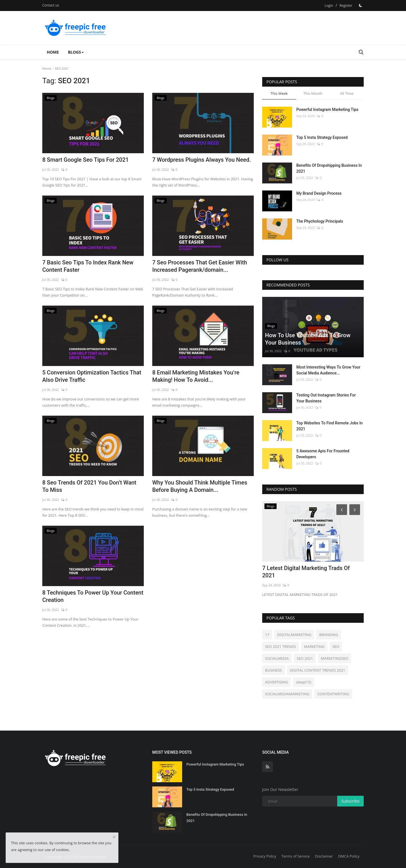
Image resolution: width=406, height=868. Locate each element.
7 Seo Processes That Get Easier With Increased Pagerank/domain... (200, 266)
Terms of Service (295, 856)
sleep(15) (304, 682)
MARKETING (314, 646)
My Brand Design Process (319, 193)
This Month (313, 93)
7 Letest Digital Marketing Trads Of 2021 (306, 572)
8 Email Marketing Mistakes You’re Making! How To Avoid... (196, 376)
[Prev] (341, 509)
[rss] (268, 767)
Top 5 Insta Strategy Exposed (322, 137)
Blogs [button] (76, 52)
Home (53, 52)
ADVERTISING (276, 682)
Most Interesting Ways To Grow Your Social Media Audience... (328, 370)
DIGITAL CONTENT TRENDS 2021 (317, 670)
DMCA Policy (349, 856)
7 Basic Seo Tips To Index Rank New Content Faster (88, 266)
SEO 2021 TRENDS (281, 646)
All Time (347, 93)
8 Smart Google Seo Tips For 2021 (85, 160)
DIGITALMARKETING (294, 635)
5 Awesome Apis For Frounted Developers (323, 454)
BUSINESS (273, 670)
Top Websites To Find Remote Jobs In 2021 (329, 426)
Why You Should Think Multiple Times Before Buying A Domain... (200, 486)
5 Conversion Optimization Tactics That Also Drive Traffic (92, 376)
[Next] (356, 509)
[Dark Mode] (361, 5)
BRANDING (329, 635)
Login (329, 6)
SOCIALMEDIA (277, 658)
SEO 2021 (305, 658)
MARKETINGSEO (335, 658)
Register (346, 6)
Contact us (51, 5)
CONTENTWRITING (333, 694)
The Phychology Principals (320, 221)
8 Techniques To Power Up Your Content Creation (93, 596)
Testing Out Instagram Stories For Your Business (326, 398)
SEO (336, 646)
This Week (279, 93)
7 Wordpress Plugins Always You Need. (202, 160)
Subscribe (350, 801)
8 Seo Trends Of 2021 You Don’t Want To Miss (89, 486)
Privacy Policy (265, 856)
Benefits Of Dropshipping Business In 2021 (329, 168)
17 (267, 635)
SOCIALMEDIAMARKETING (287, 694)
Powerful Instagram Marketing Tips (327, 109)
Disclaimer (324, 856)
